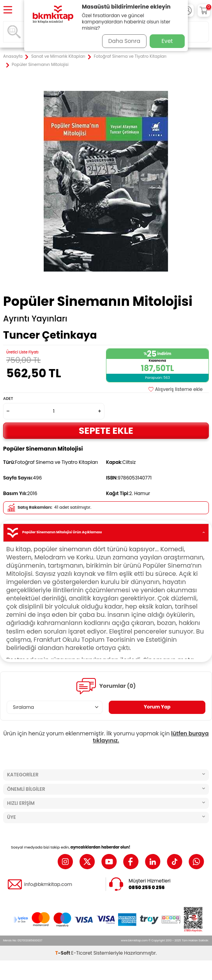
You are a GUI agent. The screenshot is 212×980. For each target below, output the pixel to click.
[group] (106, 181)
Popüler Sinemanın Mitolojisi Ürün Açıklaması (106, 533)
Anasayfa (13, 57)
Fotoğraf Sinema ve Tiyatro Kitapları (130, 57)
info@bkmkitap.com (48, 884)
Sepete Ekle (106, 431)
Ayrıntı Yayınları (35, 319)
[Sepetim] (204, 11)
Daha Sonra (124, 41)
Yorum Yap (157, 707)
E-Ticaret (82, 953)
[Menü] (8, 10)
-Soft (63, 953)
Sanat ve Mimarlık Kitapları (58, 57)
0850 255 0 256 (147, 888)
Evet (167, 41)
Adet (8, 399)
